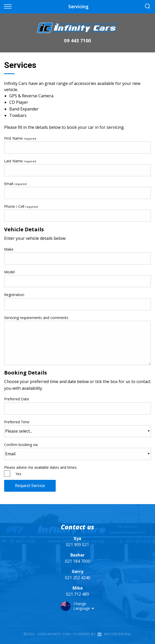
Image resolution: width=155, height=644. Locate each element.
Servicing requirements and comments (36, 318)
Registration (14, 295)
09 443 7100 (77, 41)
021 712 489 (77, 594)
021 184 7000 (78, 561)
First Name (20, 138)
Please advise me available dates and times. (41, 467)
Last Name (20, 161)
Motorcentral (115, 634)
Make (9, 249)
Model (9, 272)
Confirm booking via (77, 451)
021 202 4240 (78, 578)
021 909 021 (77, 545)
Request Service (30, 486)
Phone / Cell (21, 206)
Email (15, 184)
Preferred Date (77, 405)
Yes (18, 474)
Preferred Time (77, 428)
